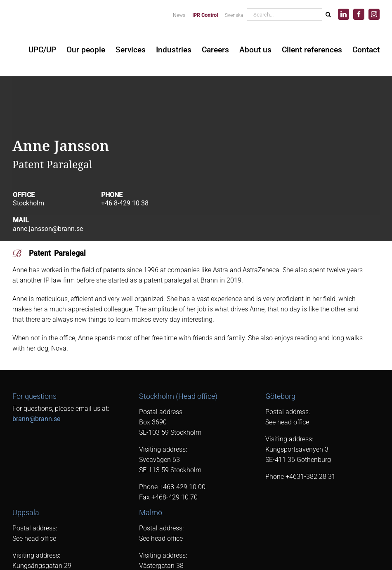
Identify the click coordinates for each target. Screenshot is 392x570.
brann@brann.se (36, 419)
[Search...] (284, 14)
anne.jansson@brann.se (48, 229)
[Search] (328, 14)
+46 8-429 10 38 (125, 203)
